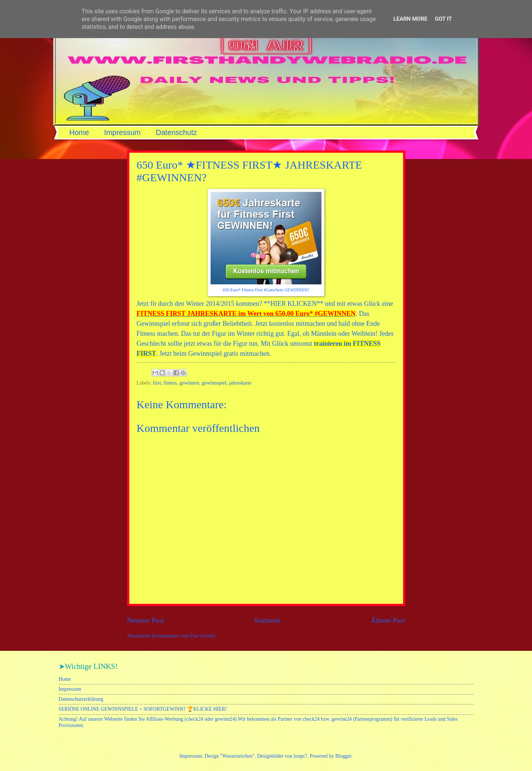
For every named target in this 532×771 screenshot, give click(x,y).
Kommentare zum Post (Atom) (184, 636)
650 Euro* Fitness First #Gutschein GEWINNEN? (266, 290)
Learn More (410, 19)
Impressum (122, 132)
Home (79, 132)
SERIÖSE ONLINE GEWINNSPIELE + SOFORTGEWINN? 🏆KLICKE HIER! (143, 709)
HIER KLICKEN (294, 304)
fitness (170, 383)
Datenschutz (176, 132)
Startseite (267, 620)
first (157, 383)
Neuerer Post (146, 620)
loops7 (301, 756)
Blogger (343, 756)
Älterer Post (388, 620)
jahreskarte (240, 383)
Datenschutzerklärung (81, 699)
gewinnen (190, 383)
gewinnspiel (214, 383)
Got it (443, 19)
